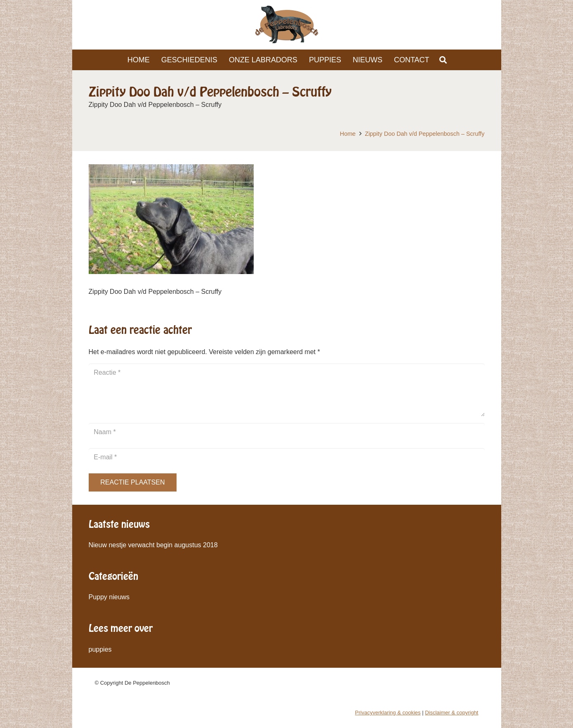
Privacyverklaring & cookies (388, 713)
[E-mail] (287, 457)
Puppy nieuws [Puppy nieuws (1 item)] (109, 597)
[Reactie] (287, 390)
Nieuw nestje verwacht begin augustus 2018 (153, 545)
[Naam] (287, 432)
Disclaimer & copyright (452, 713)
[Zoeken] (443, 60)
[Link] (287, 25)
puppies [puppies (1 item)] (100, 649)
